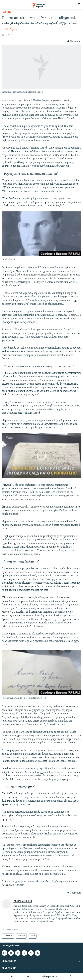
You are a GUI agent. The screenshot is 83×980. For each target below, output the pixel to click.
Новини (7, 13)
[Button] (74, 41)
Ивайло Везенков (10, 29)
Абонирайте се (50, 976)
